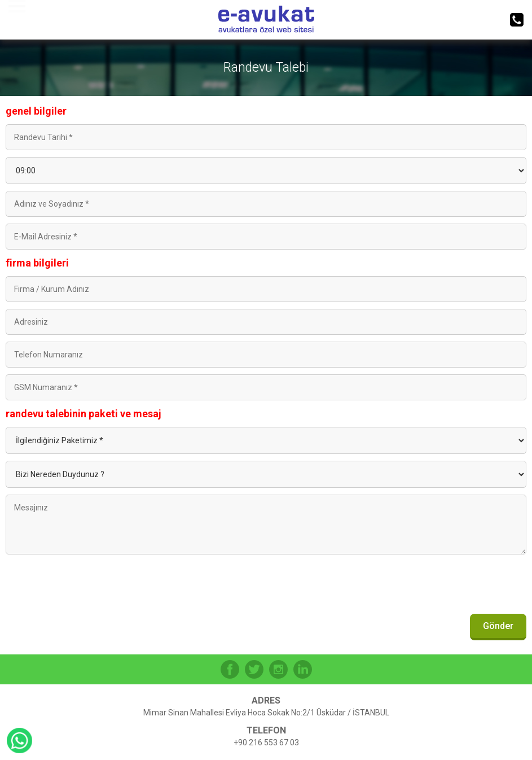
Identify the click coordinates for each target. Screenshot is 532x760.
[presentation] (441, 587)
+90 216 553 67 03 (266, 742)
